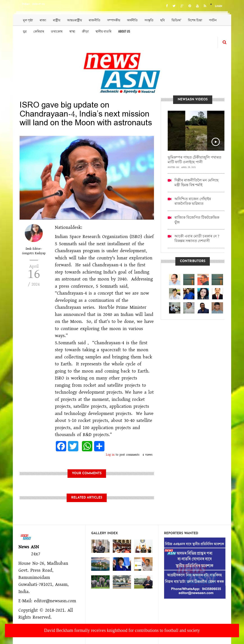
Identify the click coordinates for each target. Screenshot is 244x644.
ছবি (163, 20)
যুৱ (25, 31)
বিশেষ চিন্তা (195, 20)
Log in (110, 455)
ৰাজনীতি (95, 20)
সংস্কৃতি (149, 20)
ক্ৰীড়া (85, 31)
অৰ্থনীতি (132, 20)
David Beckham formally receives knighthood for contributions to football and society (122, 630)
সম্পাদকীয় (114, 20)
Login (219, 6)
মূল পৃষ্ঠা (28, 20)
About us (124, 31)
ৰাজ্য (43, 20)
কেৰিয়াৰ (39, 31)
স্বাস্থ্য (72, 31)
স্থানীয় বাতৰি (103, 31)
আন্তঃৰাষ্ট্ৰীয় (75, 20)
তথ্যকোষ (57, 31)
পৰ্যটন (213, 20)
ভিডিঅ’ (176, 20)
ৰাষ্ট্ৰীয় (57, 20)
